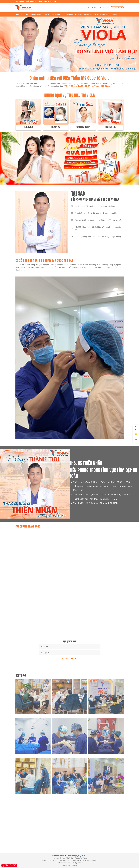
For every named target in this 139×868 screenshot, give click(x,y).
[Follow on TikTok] (120, 2)
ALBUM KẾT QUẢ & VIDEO (84, 14)
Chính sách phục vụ (74, 856)
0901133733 (9, 865)
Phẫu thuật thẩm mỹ (34, 14)
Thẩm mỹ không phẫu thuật (54, 14)
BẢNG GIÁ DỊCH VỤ (99, 14)
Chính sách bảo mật (59, 856)
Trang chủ (20, 14)
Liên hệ (114, 14)
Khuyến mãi (70, 14)
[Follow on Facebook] (118, 2)
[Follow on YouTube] (123, 2)
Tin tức (108, 14)
